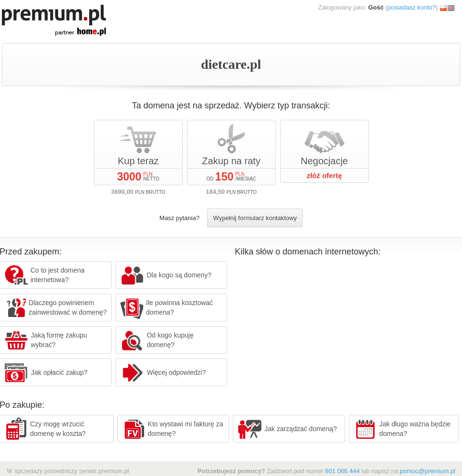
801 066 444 (342, 471)
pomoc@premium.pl (427, 471)
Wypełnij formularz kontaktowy (255, 218)
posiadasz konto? (412, 7)
